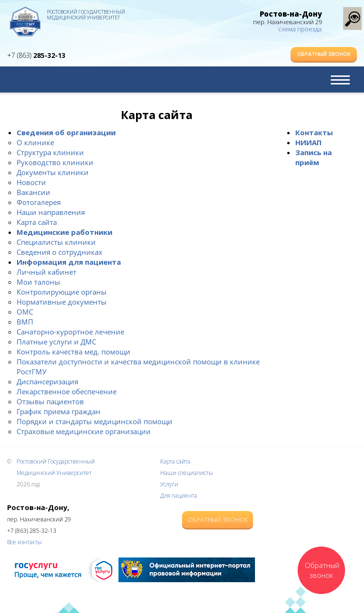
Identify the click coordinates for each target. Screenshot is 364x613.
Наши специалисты (187, 473)
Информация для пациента (69, 262)
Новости (31, 182)
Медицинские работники (64, 232)
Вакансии (33, 192)
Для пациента (179, 496)
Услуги (169, 484)
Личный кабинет (46, 272)
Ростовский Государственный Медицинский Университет (86, 15)
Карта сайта (37, 222)
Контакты (314, 132)
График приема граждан (59, 411)
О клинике (35, 142)
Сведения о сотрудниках (59, 252)
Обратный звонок (324, 54)
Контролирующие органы (62, 292)
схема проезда (300, 29)
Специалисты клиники (56, 242)
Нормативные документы (62, 302)
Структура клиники (50, 152)
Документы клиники (53, 172)
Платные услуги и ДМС (56, 342)
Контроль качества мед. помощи (73, 352)
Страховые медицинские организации (84, 431)
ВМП (25, 322)
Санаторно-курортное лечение (70, 332)
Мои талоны (38, 282)
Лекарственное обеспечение (67, 391)
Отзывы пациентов (50, 401)
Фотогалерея (39, 202)
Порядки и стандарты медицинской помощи (95, 421)
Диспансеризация (47, 381)
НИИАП (309, 142)
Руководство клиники (55, 162)
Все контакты (24, 542)
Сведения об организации (66, 132)
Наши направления (51, 212)
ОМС (25, 312)
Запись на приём (314, 157)
